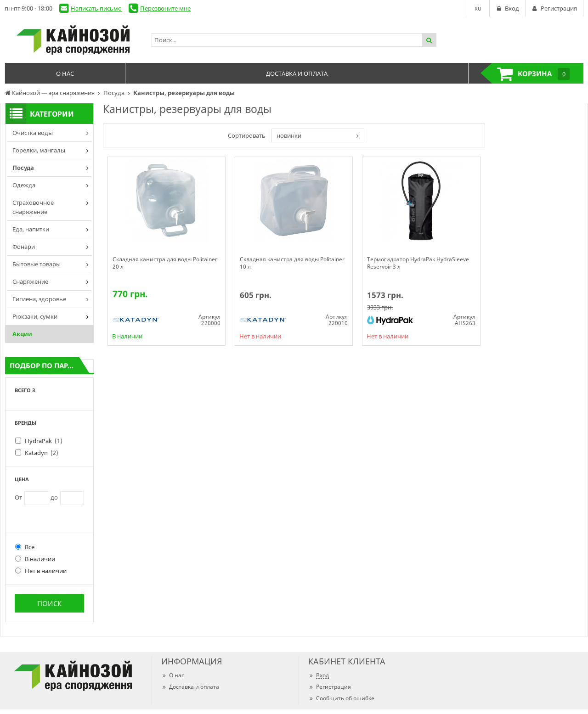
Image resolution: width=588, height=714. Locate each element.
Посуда (23, 168)
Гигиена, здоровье (39, 299)
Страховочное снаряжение (33, 207)
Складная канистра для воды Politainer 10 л (292, 263)
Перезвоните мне (165, 8)
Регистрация (330, 687)
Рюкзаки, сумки (35, 316)
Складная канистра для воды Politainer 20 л (165, 263)
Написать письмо (96, 8)
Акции (22, 334)
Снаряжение (30, 281)
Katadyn (42, 453)
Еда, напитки (31, 229)
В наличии (35, 559)
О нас (173, 675)
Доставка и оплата (190, 687)
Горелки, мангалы (39, 150)
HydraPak (44, 441)
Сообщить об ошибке (341, 698)
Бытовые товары (37, 264)
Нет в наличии (41, 571)
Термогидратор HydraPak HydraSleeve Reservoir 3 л (418, 263)
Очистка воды (33, 133)
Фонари (24, 247)
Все (25, 547)
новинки (289, 135)
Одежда (24, 185)
